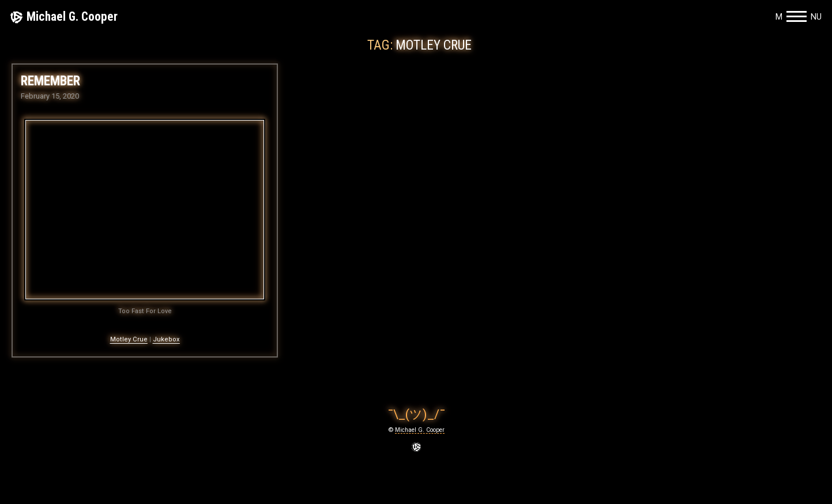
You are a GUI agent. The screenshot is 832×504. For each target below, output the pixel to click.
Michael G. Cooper (72, 16)
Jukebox (166, 339)
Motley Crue (129, 339)
